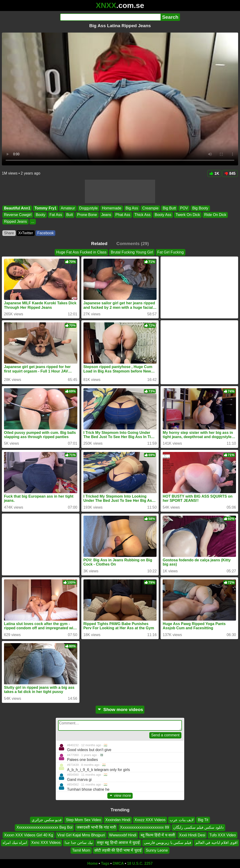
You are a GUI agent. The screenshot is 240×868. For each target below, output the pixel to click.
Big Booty (200, 208)
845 (230, 173)
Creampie (150, 208)
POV (184, 208)
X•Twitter (26, 233)
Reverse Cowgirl (18, 215)
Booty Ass (163, 215)
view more (120, 795)
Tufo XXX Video (223, 835)
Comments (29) (133, 244)
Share (9, 233)
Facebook (45, 233)
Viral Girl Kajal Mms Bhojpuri (81, 835)
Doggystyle (88, 208)
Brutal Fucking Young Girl (132, 252)
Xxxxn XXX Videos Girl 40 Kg (29, 835)
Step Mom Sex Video (83, 820)
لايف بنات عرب (182, 820)
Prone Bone (87, 215)
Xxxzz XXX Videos (150, 820)
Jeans (106, 215)
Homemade (112, 208)
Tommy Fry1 (45, 208)
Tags (105, 863)
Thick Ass (142, 215)
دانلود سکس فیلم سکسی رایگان (198, 828)
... (33, 222)
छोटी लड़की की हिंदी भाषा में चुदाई (118, 850)
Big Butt (169, 208)
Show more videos (120, 710)
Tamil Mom (81, 850)
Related (99, 244)
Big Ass (132, 208)
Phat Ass (123, 215)
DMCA (118, 863)
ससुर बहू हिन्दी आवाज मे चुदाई (118, 843)
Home (93, 863)
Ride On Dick (215, 215)
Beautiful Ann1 (17, 208)
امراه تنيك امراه (15, 843)
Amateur (68, 208)
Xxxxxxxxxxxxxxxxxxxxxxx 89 (144, 828)
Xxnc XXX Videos (46, 843)
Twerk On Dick (188, 215)
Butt (70, 215)
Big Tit (203, 820)
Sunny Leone (157, 850)
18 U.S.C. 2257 (140, 863)
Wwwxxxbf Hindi (123, 835)
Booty (40, 215)
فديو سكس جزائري (47, 820)
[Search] (110, 17)
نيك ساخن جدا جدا (79, 843)
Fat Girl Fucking (171, 252)
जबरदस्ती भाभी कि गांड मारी (96, 828)
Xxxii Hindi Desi (192, 835)
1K (214, 173)
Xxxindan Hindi (118, 820)
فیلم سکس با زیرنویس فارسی (168, 843)
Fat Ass (56, 215)
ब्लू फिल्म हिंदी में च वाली (158, 835)
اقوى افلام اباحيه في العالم (216, 843)
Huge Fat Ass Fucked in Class (81, 252)
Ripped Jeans (15, 222)
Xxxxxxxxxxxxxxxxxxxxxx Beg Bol (44, 828)
